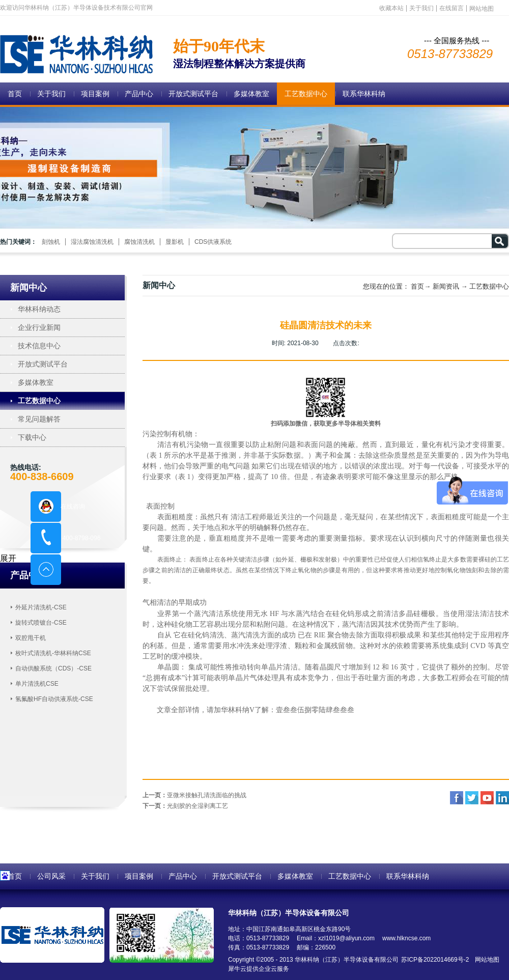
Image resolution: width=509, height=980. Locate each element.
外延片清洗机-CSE (41, 607)
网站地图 (485, 960)
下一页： (185, 806)
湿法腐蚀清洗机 (92, 242)
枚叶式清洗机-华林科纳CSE (53, 653)
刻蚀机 (51, 242)
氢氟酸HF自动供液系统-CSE (54, 699)
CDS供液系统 (213, 242)
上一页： (194, 795)
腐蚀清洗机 (139, 242)
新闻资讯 (446, 286)
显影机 (175, 242)
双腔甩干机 (31, 638)
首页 (15, 94)
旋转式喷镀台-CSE (41, 623)
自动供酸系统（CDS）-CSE (53, 668)
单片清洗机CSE (37, 684)
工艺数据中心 (489, 286)
